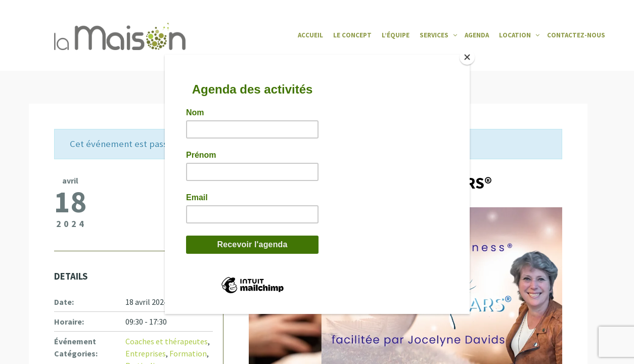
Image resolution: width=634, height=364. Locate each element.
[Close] (467, 57)
